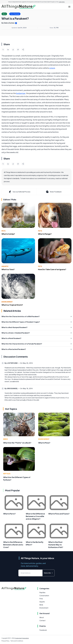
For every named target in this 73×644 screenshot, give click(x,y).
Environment (7, 302)
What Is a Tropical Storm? (12, 305)
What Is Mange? (45, 234)
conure (52, 68)
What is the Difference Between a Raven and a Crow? (13, 545)
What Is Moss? (44, 443)
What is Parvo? (9, 514)
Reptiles (7, 474)
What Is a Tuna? (8, 269)
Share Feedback (54, 192)
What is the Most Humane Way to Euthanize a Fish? (56, 545)
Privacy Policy (5, 641)
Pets (4, 231)
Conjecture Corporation (22, 638)
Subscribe (48, 573)
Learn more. (62, 2)
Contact (42, 620)
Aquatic (5, 266)
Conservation (44, 596)
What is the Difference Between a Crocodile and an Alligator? (35, 516)
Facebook (43, 630)
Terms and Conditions (17, 641)
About (42, 617)
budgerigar (21, 93)
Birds (6, 439)
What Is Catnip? (8, 234)
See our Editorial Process (19, 192)
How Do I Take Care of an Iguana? (52, 269)
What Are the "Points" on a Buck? (17, 443)
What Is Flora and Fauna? (59, 514)
